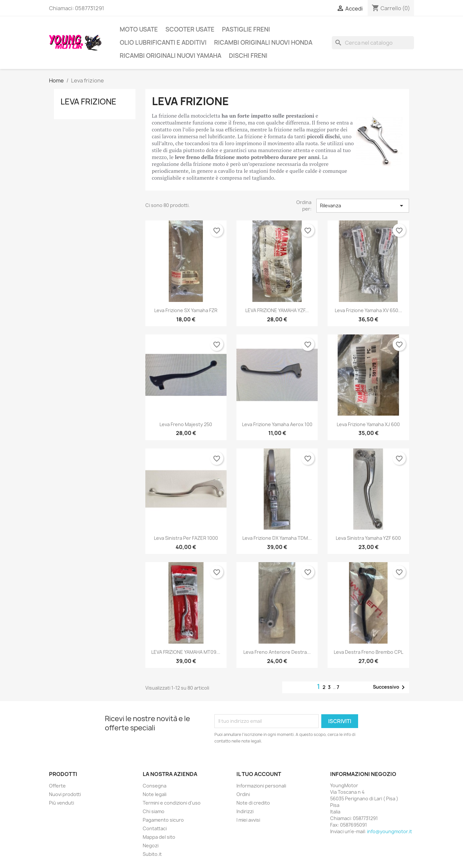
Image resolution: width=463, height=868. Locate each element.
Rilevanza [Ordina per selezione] (363, 206)
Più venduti (61, 803)
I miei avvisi (248, 820)
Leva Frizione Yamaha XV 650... (368, 310)
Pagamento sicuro (163, 820)
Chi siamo (154, 811)
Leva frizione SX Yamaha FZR (186, 310)
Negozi (151, 845)
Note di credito (253, 803)
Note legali (155, 794)
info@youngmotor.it (390, 831)
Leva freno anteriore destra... (277, 652)
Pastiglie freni (246, 29)
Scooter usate (190, 29)
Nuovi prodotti (65, 794)
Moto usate (139, 29)
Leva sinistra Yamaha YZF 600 (368, 538)
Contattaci (155, 828)
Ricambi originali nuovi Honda (263, 43)
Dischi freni (248, 56)
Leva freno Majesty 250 (186, 424)
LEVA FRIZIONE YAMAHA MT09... (186, 652)
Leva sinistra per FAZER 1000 (186, 538)
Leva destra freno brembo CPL (368, 652)
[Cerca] (373, 43)
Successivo (390, 687)
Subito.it (152, 854)
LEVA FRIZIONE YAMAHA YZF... (277, 310)
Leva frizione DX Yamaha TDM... (277, 538)
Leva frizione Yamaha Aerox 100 (277, 424)
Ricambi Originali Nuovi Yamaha (171, 56)
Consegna (155, 786)
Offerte (57, 786)
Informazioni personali (261, 786)
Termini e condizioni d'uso (172, 803)
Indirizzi (245, 811)
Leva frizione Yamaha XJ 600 (368, 424)
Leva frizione (88, 102)
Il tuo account (259, 774)
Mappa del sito (159, 837)
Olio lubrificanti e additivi (163, 43)
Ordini (243, 794)
